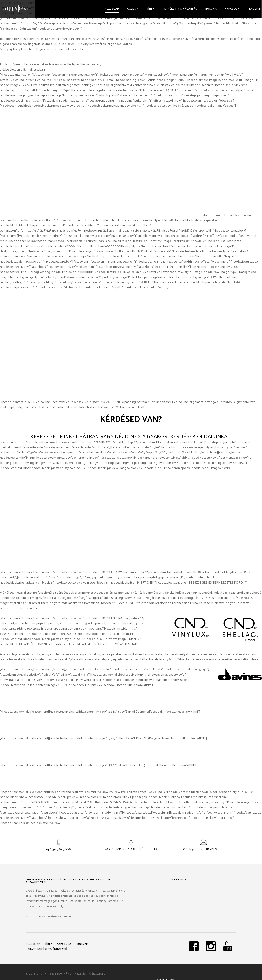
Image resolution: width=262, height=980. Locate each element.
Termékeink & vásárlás (178, 9)
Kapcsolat (231, 9)
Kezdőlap (110, 9)
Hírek (148, 9)
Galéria (131, 9)
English (253, 9)
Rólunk (209, 9)
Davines (153, 215)
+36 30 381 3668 (58, 851)
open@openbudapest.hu (204, 851)
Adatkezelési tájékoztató (50, 948)
